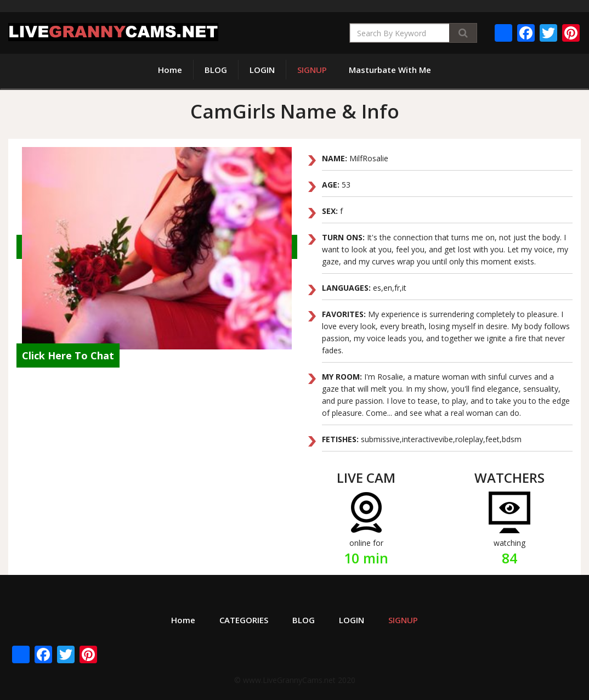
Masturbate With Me (390, 70)
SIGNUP (312, 70)
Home (170, 70)
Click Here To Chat (68, 355)
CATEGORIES (244, 620)
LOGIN (262, 70)
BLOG (216, 70)
